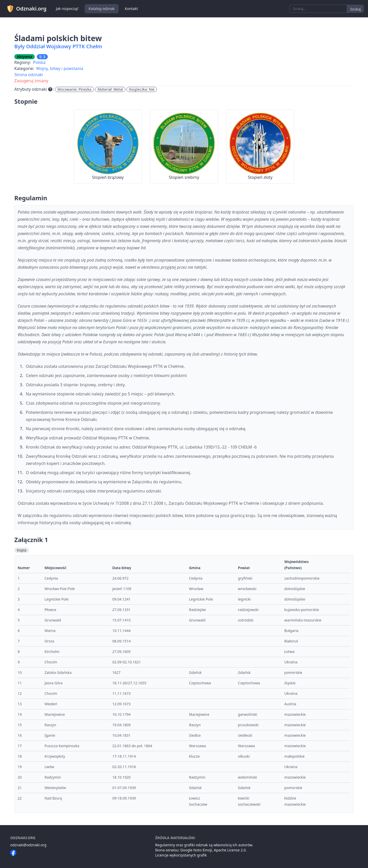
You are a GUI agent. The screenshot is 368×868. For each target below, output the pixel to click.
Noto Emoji (203, 850)
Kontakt (131, 9)
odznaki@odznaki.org (28, 845)
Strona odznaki (29, 75)
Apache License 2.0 (230, 850)
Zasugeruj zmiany (31, 81)
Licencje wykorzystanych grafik (181, 855)
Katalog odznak (102, 9)
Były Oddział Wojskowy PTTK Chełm (58, 46)
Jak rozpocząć (67, 9)
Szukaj (355, 9)
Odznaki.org (26, 9)
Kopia (22, 550)
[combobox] (318, 9)
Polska (39, 62)
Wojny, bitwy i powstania (60, 68)
